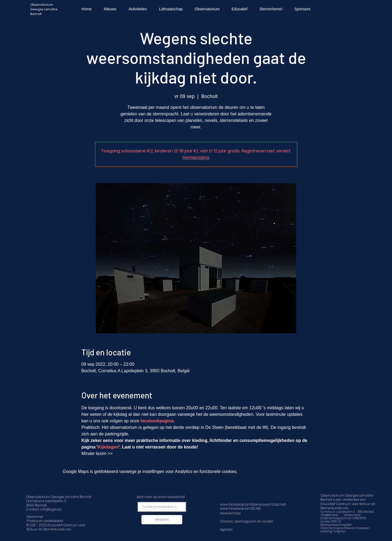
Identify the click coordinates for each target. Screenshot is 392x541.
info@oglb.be (51, 509)
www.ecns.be (352, 515)
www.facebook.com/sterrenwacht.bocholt (253, 504)
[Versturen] (162, 520)
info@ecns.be (329, 515)
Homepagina (196, 157)
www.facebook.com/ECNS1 (240, 508)
